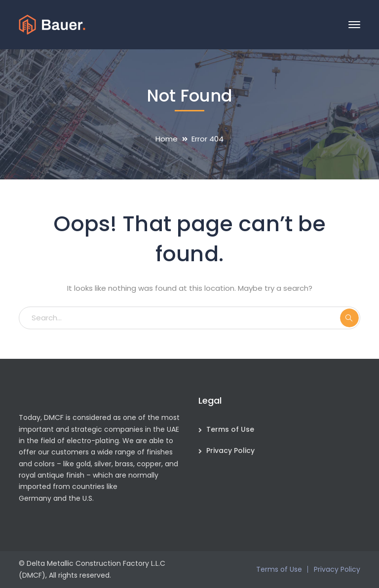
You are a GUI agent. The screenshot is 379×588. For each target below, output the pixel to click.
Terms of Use (230, 429)
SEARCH (349, 318)
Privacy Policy (230, 450)
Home (167, 139)
